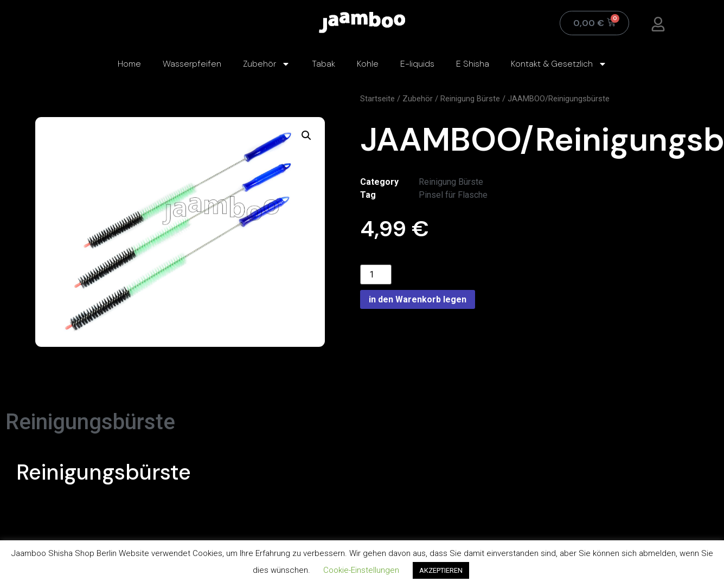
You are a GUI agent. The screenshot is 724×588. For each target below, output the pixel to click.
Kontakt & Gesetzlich (559, 64)
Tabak (323, 64)
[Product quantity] (376, 274)
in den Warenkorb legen (418, 299)
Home (129, 64)
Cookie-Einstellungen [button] (361, 570)
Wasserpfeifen (192, 64)
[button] (306, 135)
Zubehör (267, 64)
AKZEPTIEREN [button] (441, 570)
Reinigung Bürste (470, 99)
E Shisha (473, 64)
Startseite (377, 99)
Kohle (368, 64)
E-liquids (417, 64)
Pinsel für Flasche (453, 195)
